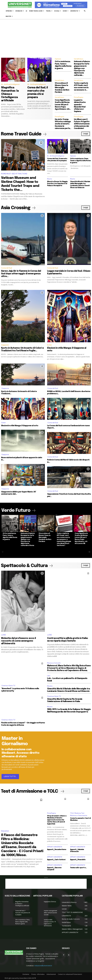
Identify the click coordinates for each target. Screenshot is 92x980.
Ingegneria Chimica (50, 901)
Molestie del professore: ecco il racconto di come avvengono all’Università (18, 641)
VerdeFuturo (79, 59)
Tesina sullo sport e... (78, 867)
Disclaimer (26, 974)
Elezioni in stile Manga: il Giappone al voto (20, 426)
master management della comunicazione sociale (50, 912)
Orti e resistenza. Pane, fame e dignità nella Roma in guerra (80, 161)
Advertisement (51, 974)
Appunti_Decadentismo (57, 849)
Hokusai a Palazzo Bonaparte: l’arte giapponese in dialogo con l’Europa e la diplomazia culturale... (82, 68)
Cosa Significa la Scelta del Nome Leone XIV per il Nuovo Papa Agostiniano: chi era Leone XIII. (81, 538)
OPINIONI (10, 11)
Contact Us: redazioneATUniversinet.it (70, 974)
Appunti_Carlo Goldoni (56, 859)
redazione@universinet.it (43, 965)
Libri (49, 676)
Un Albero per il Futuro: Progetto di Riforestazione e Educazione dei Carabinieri (82, 124)
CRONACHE (20, 11)
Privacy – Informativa (38, 974)
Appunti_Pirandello (78, 859)
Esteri (49, 345)
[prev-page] (3, 552)
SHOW (66, 11)
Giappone (5, 345)
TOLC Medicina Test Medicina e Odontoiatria (79, 814)
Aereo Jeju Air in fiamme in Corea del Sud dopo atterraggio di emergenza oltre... (21, 274)
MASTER (9, 16)
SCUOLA (58, 11)
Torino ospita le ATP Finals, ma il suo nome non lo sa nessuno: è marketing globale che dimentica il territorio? (64, 539)
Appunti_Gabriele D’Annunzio (77, 850)
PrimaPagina (79, 97)
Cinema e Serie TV (8, 686)
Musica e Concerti (54, 663)
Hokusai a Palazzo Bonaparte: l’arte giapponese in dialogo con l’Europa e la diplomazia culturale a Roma (28, 539)
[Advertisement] (46, 41)
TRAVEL (49, 11)
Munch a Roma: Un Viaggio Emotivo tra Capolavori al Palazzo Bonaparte (57, 184)
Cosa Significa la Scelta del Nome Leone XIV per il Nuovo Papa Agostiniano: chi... (63, 105)
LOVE (4, 635)
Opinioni (58, 59)
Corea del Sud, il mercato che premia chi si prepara (23, 912)
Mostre (50, 179)
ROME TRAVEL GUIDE (37, 11)
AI (26, 11)
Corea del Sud (7, 268)
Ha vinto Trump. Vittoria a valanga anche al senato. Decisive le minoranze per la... (63, 124)
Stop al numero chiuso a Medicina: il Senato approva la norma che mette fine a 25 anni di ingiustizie (57, 820)
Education (5, 831)
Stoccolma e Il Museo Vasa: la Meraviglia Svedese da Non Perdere (62, 88)
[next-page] (89, 552)
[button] (85, 11)
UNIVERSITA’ (75, 11)
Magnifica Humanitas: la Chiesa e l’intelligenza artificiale (10, 94)
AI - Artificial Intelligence (10, 84)
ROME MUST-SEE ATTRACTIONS (14, 174)
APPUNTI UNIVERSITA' (55, 846)
